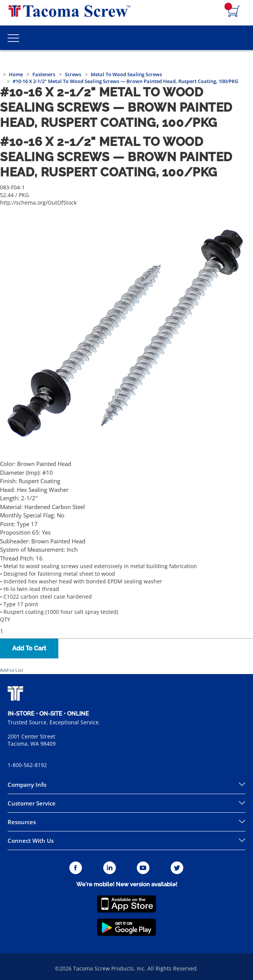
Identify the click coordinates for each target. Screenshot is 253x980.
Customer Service (32, 803)
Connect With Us (31, 841)
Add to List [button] (12, 670)
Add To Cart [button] (29, 648)
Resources (22, 822)
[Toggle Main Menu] (13, 38)
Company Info (27, 785)
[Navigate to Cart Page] (234, 12)
